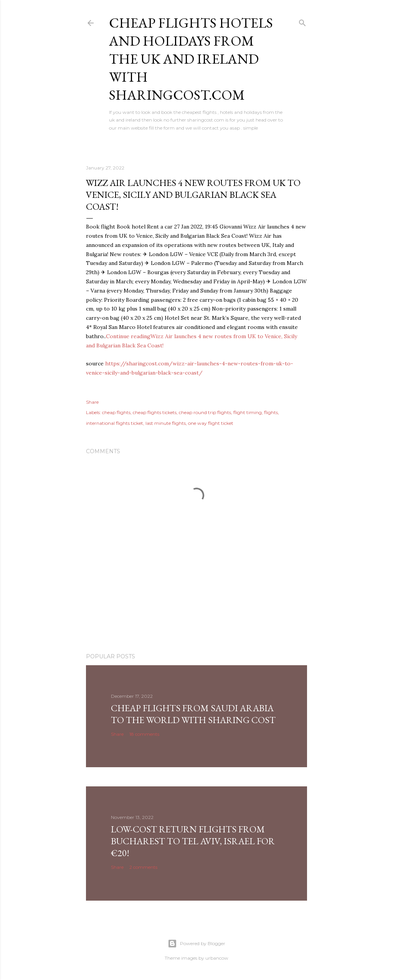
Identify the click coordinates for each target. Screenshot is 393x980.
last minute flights (166, 423)
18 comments (144, 734)
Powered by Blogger (196, 944)
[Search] (302, 21)
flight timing (248, 412)
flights (271, 412)
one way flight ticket (211, 423)
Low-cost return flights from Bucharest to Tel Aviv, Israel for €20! (193, 841)
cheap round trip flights (205, 412)
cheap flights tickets (155, 412)
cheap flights (116, 412)
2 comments (143, 867)
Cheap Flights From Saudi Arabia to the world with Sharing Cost (193, 714)
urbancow (217, 958)
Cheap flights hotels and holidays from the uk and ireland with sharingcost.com (191, 59)
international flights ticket (115, 423)
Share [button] (92, 402)
